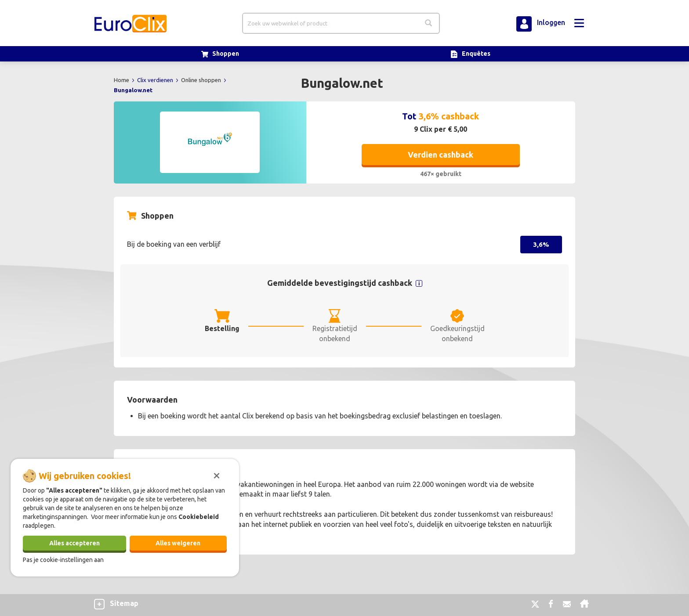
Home (122, 80)
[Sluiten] (217, 475)
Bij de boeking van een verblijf (174, 244)
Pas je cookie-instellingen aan (63, 560)
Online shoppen (202, 80)
